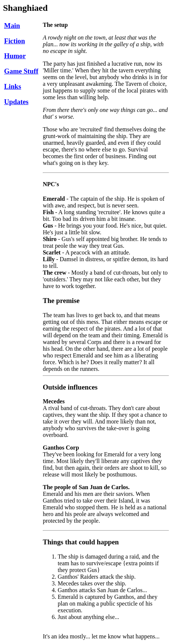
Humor (15, 56)
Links (13, 86)
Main (12, 26)
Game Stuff (21, 71)
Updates (16, 102)
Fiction (15, 41)
